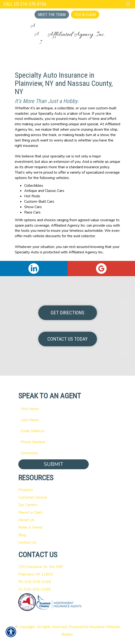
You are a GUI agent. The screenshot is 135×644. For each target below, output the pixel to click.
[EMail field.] (68, 431)
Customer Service (33, 497)
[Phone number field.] (68, 442)
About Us (26, 520)
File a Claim (85, 15)
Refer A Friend (30, 527)
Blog (22, 535)
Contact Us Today (67, 339)
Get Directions (67, 313)
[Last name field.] (68, 420)
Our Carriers (28, 505)
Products (26, 490)
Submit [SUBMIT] (54, 464)
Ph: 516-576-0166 (35, 582)
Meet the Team (52, 15)
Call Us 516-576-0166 (25, 4)
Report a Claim (30, 512)
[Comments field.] (68, 453)
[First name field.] (68, 409)
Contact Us (27, 542)
